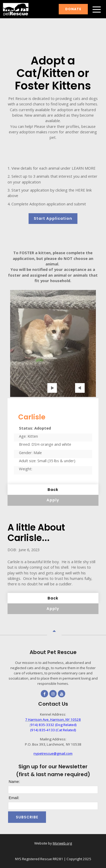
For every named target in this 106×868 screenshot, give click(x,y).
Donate (73, 9)
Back (53, 490)
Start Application (53, 218)
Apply (53, 500)
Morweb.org (62, 843)
